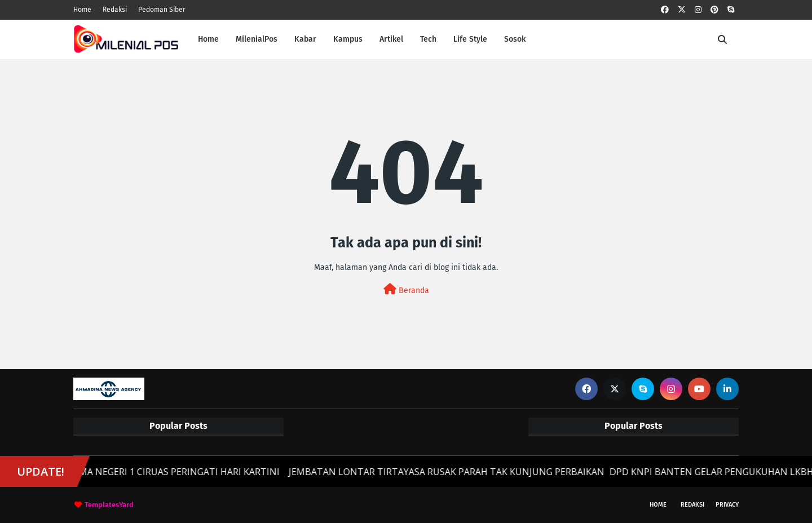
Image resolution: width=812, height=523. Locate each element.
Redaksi (115, 10)
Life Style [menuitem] (470, 39)
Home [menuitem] (208, 39)
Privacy (727, 505)
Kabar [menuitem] (305, 39)
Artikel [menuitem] (391, 39)
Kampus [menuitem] (348, 39)
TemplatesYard (109, 505)
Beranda (406, 289)
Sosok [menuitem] (515, 39)
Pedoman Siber (162, 10)
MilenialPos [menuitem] (257, 39)
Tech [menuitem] (428, 39)
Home (82, 10)
